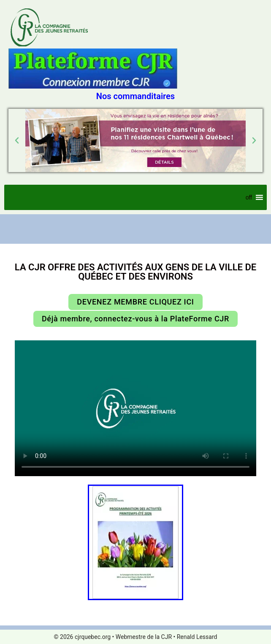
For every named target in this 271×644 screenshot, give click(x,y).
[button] (17, 140)
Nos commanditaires (135, 96)
